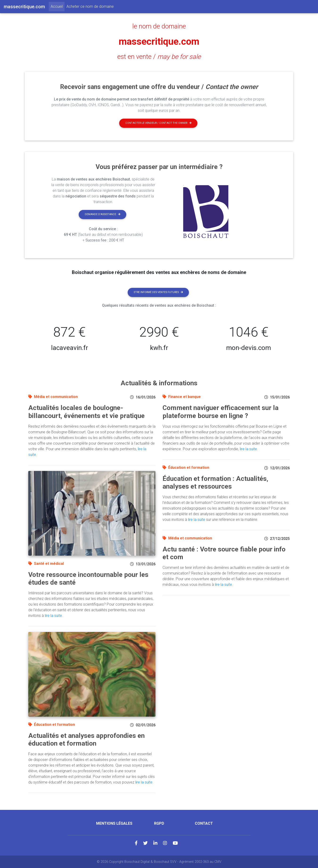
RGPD (159, 823)
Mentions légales (114, 823)
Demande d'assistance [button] (103, 214)
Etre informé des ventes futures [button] (158, 292)
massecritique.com (159, 42)
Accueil (58, 6)
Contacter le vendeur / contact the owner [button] (158, 123)
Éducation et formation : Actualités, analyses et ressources (215, 483)
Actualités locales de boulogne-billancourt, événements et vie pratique (86, 412)
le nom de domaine (159, 26)
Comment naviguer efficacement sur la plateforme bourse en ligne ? (220, 412)
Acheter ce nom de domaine (90, 6)
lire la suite (53, 616)
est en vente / (159, 57)
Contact (204, 823)
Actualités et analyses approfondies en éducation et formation (86, 740)
